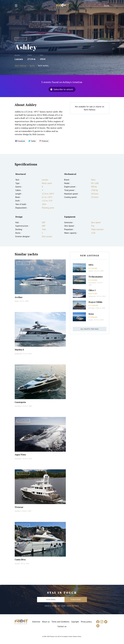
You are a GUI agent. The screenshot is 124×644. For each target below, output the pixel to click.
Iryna (91, 314)
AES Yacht (92, 308)
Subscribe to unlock (63, 89)
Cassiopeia (20, 402)
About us (46, 622)
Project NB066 (95, 302)
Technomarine (96, 277)
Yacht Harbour (63, 6)
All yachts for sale (90, 329)
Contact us (62, 626)
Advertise (36, 622)
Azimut (91, 271)
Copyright (75, 622)
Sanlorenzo (18, 354)
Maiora (17, 301)
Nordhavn (18, 511)
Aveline (19, 297)
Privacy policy (86, 622)
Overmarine (92, 283)
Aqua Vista (20, 455)
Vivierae (19, 507)
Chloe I (92, 290)
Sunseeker (18, 406)
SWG (91, 265)
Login (107, 6)
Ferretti (17, 564)
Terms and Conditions (60, 622)
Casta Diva (20, 559)
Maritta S (19, 350)
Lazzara (19, 59)
